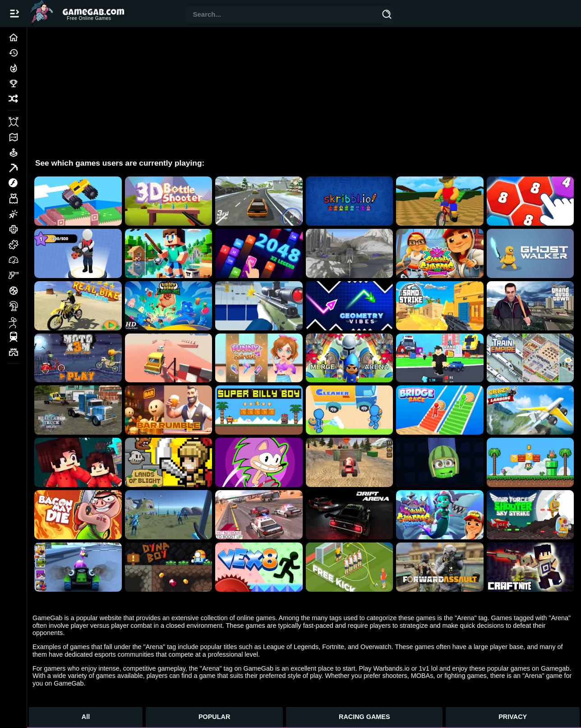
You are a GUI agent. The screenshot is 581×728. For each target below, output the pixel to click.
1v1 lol (429, 668)
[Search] (387, 16)
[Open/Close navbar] (14, 14)
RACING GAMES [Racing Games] (364, 717)
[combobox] (283, 15)
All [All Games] (86, 717)
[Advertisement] (304, 90)
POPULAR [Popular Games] (214, 717)
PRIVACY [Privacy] (513, 717)
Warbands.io (391, 668)
